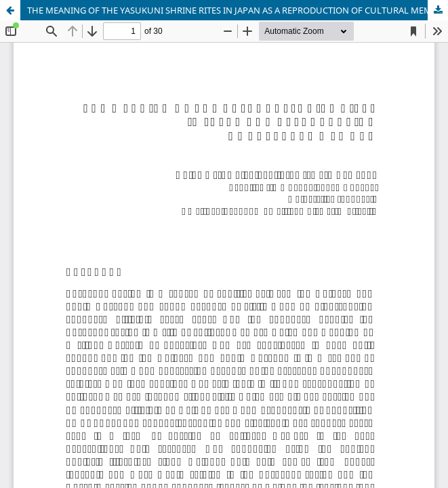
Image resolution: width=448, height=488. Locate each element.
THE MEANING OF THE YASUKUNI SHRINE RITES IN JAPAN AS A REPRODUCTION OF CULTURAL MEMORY (238, 10)
